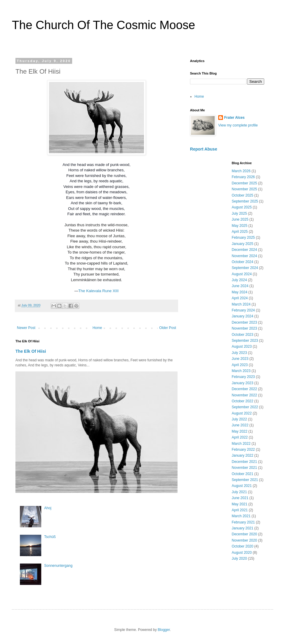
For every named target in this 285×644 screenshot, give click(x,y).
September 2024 (245, 268)
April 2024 (240, 298)
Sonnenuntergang (58, 566)
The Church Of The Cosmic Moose (103, 25)
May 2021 (240, 504)
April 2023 (240, 365)
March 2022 (241, 444)
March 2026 (241, 171)
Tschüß (50, 537)
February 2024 (243, 310)
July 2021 (239, 492)
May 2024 (240, 292)
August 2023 (242, 346)
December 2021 (244, 462)
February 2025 (243, 238)
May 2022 (240, 431)
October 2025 (243, 195)
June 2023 (240, 359)
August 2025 (242, 207)
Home (97, 328)
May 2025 (240, 226)
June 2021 (240, 498)
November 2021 (244, 468)
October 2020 (243, 546)
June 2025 (240, 219)
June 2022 (240, 425)
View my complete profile (238, 125)
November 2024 (244, 256)
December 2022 (244, 389)
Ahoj (48, 508)
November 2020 (244, 540)
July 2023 (239, 353)
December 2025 (244, 183)
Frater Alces (234, 118)
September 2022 (245, 407)
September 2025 (245, 201)
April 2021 (240, 510)
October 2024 (243, 262)
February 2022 (243, 450)
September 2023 (245, 341)
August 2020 (242, 553)
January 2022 (243, 455)
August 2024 (242, 274)
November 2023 (244, 328)
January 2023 (243, 383)
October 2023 (243, 335)
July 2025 (239, 213)
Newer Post (26, 328)
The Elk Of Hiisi (31, 351)
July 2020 (239, 558)
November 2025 (244, 189)
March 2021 (241, 516)
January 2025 (243, 244)
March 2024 (241, 304)
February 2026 (243, 177)
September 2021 (245, 480)
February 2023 (243, 377)
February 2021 (243, 522)
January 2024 (243, 316)
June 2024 (240, 286)
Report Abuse (204, 149)
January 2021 (243, 528)
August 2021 (242, 486)
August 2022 (242, 413)
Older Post (168, 328)
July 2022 (239, 419)
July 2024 (239, 280)
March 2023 (241, 371)
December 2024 (244, 250)
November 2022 (244, 395)
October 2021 (243, 474)
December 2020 (244, 534)
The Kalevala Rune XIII (99, 291)
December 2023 (244, 322)
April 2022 (240, 437)
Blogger (164, 630)
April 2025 (240, 232)
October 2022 (243, 401)
